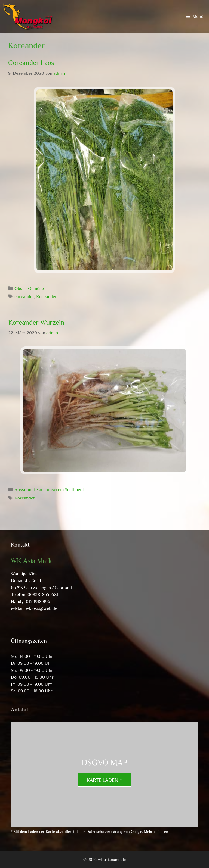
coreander (24, 297)
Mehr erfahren (156, 832)
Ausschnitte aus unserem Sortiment (49, 490)
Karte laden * (105, 780)
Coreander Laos (31, 63)
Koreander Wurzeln (36, 322)
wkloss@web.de (41, 608)
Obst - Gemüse (29, 288)
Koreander (47, 297)
